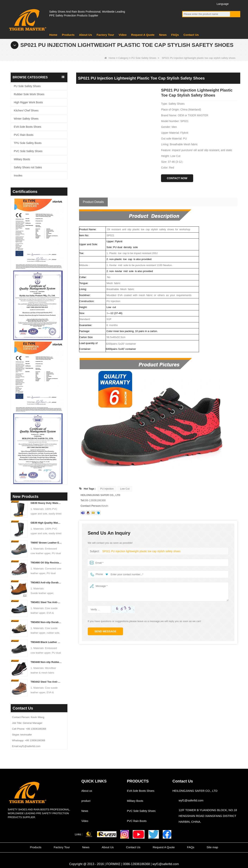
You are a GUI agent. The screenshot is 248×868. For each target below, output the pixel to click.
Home (53, 35)
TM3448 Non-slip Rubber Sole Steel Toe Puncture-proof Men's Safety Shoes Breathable (46, 662)
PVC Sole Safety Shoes (28, 151)
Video (123, 35)
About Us (86, 35)
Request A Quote (143, 35)
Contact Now (177, 178)
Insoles (18, 175)
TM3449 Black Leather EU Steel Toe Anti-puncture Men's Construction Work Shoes (46, 642)
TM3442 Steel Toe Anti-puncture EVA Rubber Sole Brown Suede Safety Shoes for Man (46, 682)
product (86, 801)
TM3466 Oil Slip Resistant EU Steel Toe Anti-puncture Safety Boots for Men (46, 563)
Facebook (186, 4)
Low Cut (125, 489)
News (163, 35)
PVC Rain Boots (24, 135)
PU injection (107, 489)
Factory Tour (105, 35)
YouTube (193, 4)
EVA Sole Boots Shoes (27, 127)
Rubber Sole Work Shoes (29, 94)
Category (123, 58)
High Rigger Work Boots (28, 102)
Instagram (207, 4)
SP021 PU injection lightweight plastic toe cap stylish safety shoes (139, 551)
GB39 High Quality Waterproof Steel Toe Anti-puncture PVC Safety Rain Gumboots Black (46, 523)
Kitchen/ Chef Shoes (26, 110)
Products (68, 35)
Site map (212, 847)
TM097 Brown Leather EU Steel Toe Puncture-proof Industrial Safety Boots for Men (46, 543)
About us (87, 791)
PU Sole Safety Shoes (144, 58)
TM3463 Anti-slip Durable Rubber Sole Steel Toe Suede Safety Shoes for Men (46, 583)
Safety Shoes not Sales (28, 167)
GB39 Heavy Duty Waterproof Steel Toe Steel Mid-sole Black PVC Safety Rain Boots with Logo (46, 503)
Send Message (105, 631)
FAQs (175, 35)
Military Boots (22, 159)
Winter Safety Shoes (26, 119)
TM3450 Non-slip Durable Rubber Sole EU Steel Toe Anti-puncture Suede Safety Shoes (46, 622)
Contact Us (191, 35)
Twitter (200, 4)
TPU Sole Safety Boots (28, 143)
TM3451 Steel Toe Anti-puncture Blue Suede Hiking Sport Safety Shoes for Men (46, 602)
